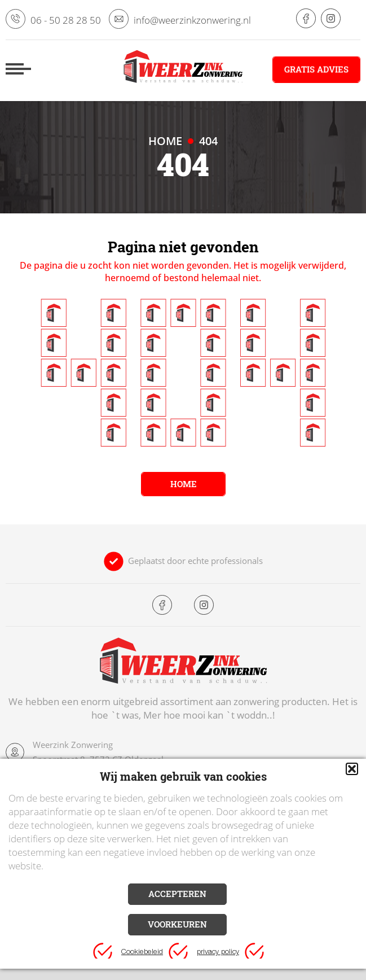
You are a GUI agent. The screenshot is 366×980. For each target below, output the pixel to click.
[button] (352, 769)
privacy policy (218, 953)
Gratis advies (316, 69)
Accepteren (177, 894)
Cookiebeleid (142, 953)
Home (183, 484)
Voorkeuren (177, 924)
